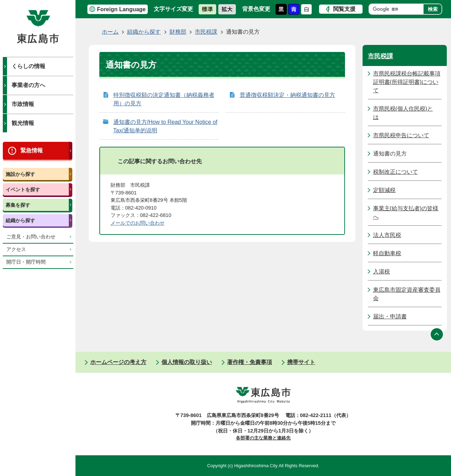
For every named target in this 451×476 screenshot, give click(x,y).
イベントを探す (23, 190)
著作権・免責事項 (250, 362)
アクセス (16, 249)
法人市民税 (387, 235)
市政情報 (23, 104)
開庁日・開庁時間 (26, 262)
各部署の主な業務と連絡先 (263, 438)
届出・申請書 (390, 316)
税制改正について (396, 172)
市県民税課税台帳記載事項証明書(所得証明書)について (407, 82)
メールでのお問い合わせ (138, 223)
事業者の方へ (28, 85)
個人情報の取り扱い (187, 362)
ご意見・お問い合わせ (31, 237)
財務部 (178, 32)
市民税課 (206, 32)
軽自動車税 (387, 253)
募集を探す (18, 205)
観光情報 (23, 123)
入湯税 (382, 272)
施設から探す (20, 174)
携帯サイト (301, 362)
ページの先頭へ (437, 334)
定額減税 (384, 190)
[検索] (398, 9)
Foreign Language (121, 9)
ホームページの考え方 (118, 362)
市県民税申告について (401, 135)
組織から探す (20, 220)
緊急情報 (32, 150)
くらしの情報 (28, 66)
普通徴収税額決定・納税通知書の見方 (287, 95)
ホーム (110, 32)
